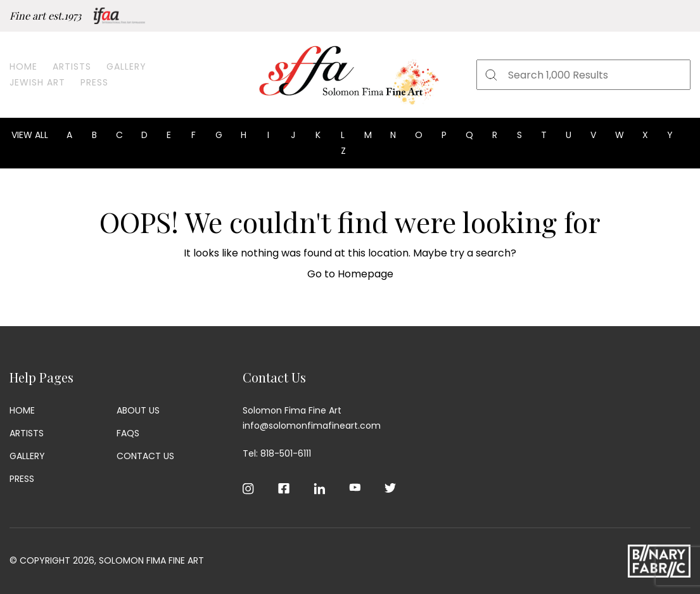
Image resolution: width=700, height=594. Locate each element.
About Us (138, 410)
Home (23, 66)
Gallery (126, 66)
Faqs (128, 433)
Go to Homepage (350, 274)
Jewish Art (37, 82)
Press (94, 82)
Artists (72, 66)
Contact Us (145, 456)
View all (30, 135)
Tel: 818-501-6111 (277, 453)
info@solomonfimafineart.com (312, 426)
